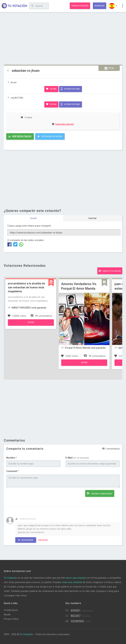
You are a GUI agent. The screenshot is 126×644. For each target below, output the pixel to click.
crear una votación (72, 582)
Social (33, 218)
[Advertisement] (63, 38)
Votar (51, 89)
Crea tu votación (110, 271)
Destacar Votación (50, 136)
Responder (26, 540)
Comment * (12, 471)
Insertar (93, 218)
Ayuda (7, 615)
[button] (113, 6)
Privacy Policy (11, 619)
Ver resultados (20, 136)
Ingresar (100, 6)
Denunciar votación (63, 124)
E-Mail (77, 458)
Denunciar (43, 540)
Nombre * (11, 458)
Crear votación (80, 6)
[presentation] (31, 496)
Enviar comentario (100, 493)
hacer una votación (76, 578)
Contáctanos (11, 610)
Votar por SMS (70, 89)
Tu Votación (10, 578)
